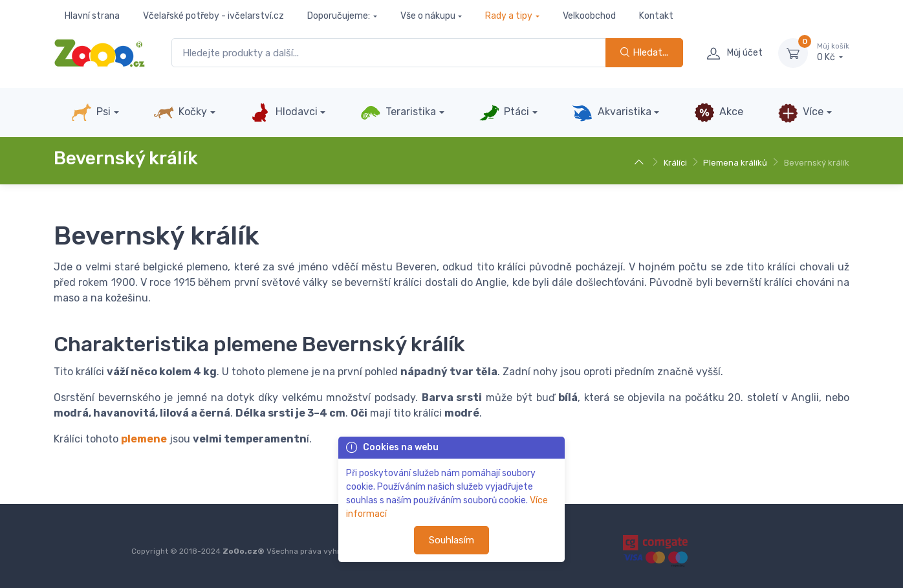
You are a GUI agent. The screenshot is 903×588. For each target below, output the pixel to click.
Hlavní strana (92, 16)
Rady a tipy (509, 16)
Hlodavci (283, 113)
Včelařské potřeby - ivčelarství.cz (213, 16)
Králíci (675, 163)
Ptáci (504, 113)
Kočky (180, 113)
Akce (719, 113)
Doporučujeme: (339, 16)
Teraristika (398, 113)
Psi (91, 113)
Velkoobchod (589, 16)
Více (800, 113)
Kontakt (656, 16)
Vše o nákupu (428, 16)
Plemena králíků (735, 163)
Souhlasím (451, 540)
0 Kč (833, 52)
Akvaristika (611, 113)
